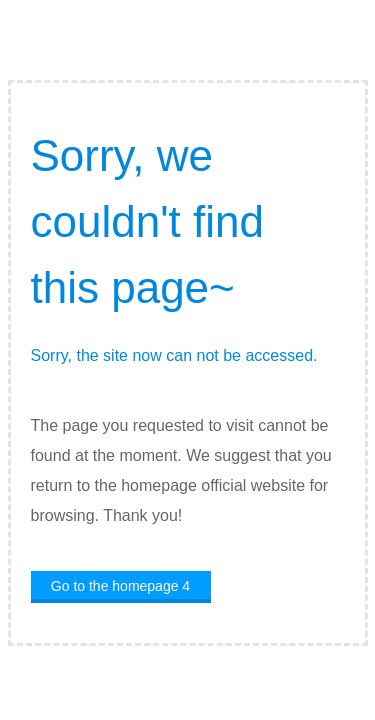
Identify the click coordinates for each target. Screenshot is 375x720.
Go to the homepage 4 (120, 586)
